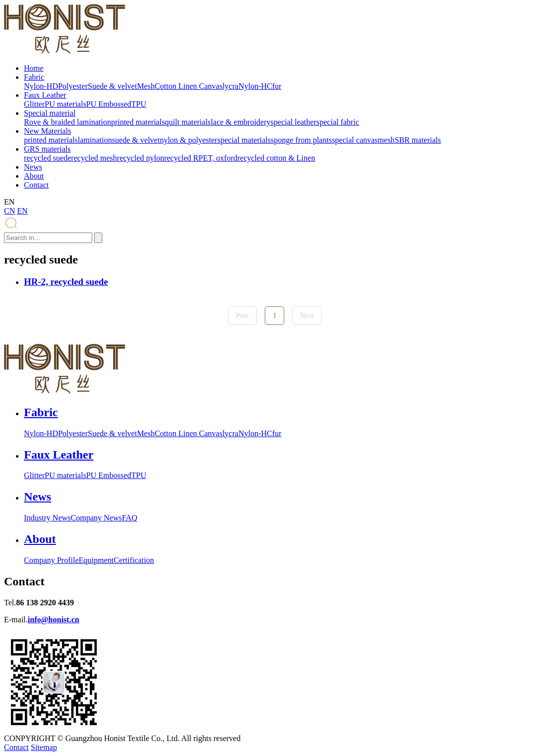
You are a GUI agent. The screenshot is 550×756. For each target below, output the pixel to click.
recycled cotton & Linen (276, 158)
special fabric (338, 122)
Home (34, 68)
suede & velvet (136, 140)
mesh (386, 140)
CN (9, 211)
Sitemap (44, 747)
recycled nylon (141, 158)
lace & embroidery (241, 122)
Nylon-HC (255, 86)
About (34, 176)
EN (22, 211)
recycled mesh (94, 158)
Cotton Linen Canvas (188, 86)
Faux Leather (45, 95)
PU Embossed (109, 104)
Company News (96, 518)
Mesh (146, 86)
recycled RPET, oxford (201, 158)
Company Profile (51, 560)
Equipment (96, 560)
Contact (36, 185)
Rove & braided (50, 122)
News (33, 167)
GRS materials (47, 149)
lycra (230, 86)
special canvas (355, 140)
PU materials (66, 104)
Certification (134, 560)
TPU (139, 104)
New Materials (48, 131)
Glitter (34, 104)
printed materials (138, 122)
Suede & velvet (112, 86)
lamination (94, 122)
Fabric (34, 77)
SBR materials (418, 140)
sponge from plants (301, 140)
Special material (50, 113)
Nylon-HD (41, 86)
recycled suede (48, 158)
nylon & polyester (188, 140)
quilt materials (188, 122)
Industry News (47, 518)
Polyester (73, 86)
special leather (294, 122)
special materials (244, 140)
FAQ (129, 518)
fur (277, 86)
